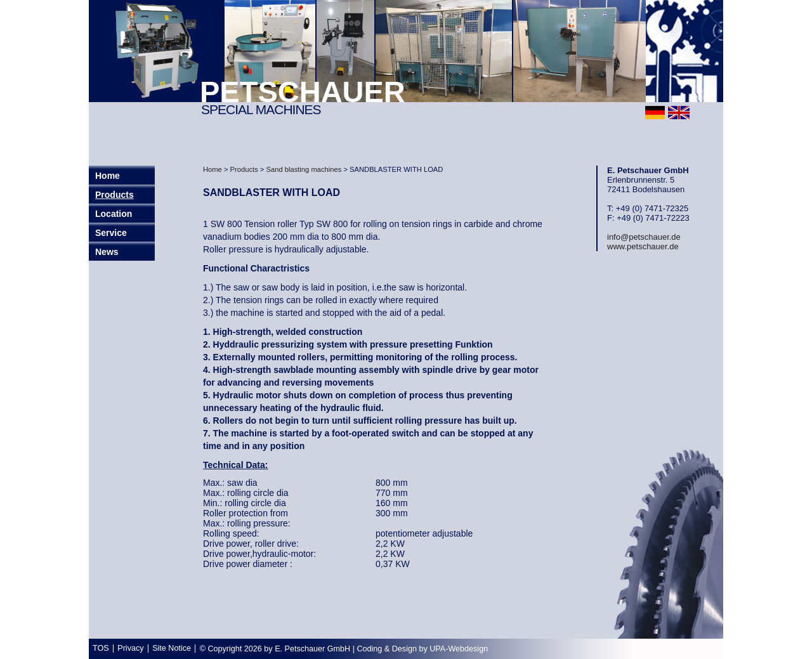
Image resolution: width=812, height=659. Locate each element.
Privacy (130, 648)
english (679, 113)
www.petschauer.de (643, 246)
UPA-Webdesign (459, 649)
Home (213, 169)
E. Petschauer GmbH (312, 649)
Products (115, 195)
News (107, 252)
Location (114, 214)
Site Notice (172, 648)
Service (111, 233)
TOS (101, 648)
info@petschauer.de (644, 237)
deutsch (655, 113)
